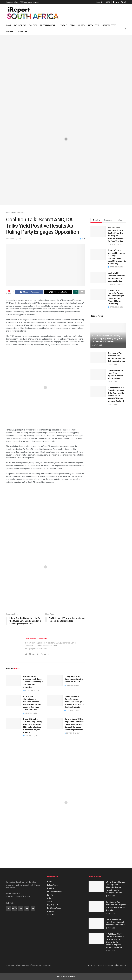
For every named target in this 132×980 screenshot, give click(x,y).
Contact (36, 2)
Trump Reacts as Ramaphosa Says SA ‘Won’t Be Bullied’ (74, 679)
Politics (33, 25)
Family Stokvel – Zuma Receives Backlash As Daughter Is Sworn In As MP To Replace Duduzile (74, 702)
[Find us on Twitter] (15, 909)
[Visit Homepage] (32, 13)
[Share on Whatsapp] (76, 292)
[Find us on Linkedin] (33, 909)
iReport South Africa (13, 965)
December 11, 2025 (72, 710)
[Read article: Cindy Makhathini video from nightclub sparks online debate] (98, 375)
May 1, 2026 (97, 345)
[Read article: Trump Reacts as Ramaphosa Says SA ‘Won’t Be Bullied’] (55, 681)
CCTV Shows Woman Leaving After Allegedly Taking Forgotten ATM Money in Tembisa (108, 339)
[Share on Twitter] (58, 292)
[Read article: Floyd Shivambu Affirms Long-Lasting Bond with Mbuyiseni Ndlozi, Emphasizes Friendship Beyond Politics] (14, 723)
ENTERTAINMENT (48, 25)
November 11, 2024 (31, 736)
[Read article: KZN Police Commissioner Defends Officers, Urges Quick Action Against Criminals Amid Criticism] (14, 701)
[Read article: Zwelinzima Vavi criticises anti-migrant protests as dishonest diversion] (98, 357)
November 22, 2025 (72, 685)
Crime (73, 25)
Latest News (20, 25)
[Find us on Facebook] (9, 909)
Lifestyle (62, 25)
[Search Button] (125, 28)
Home (9, 25)
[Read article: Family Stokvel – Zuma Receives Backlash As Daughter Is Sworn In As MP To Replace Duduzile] (55, 701)
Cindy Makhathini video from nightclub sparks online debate (115, 922)
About (16, 2)
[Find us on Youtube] (27, 909)
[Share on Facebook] (29, 292)
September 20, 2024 (13, 239)
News (14, 213)
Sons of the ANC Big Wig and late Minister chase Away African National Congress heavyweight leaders (74, 724)
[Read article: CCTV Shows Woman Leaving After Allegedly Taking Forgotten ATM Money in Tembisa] (96, 886)
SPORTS (82, 25)
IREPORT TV (94, 25)
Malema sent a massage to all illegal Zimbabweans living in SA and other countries (33, 682)
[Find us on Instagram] (21, 909)
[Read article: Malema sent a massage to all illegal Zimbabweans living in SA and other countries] (14, 681)
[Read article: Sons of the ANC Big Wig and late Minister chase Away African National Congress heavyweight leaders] (55, 723)
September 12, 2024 (72, 733)
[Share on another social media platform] (82, 292)
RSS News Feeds (26, 2)
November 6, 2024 (30, 713)
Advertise (9, 2)
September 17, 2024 (31, 690)
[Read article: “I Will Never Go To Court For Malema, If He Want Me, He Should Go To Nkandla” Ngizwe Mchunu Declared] (98, 392)
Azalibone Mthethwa (36, 639)
